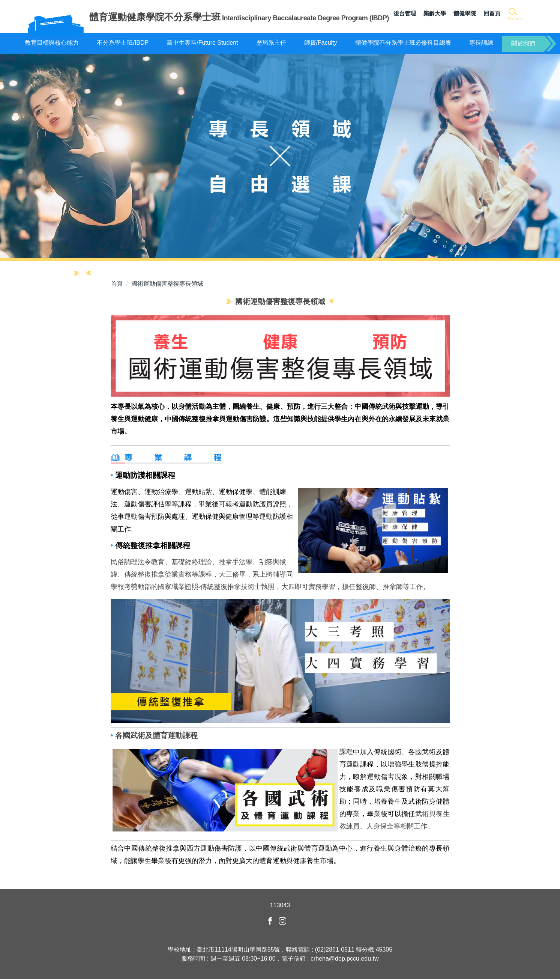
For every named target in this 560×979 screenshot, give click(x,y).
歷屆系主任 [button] (271, 43)
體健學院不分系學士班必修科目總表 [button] (403, 43)
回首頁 (492, 13)
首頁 (117, 284)
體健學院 (465, 13)
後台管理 (405, 13)
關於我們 (523, 43)
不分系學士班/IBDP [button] (123, 43)
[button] (514, 15)
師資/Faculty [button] (321, 43)
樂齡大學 (435, 13)
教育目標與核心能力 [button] (52, 43)
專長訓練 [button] (481, 43)
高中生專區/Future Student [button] (202, 43)
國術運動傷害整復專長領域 (167, 284)
